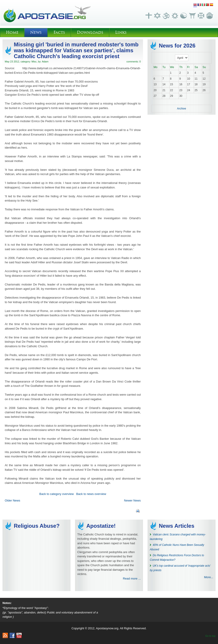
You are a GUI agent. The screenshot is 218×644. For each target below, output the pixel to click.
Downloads (90, 32)
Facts (59, 32)
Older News (12, 500)
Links (121, 32)
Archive (182, 109)
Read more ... (132, 579)
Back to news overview (91, 494)
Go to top (210, 636)
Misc (34, 62)
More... (209, 577)
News (36, 32)
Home (12, 32)
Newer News (132, 500)
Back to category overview (57, 494)
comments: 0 (134, 62)
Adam (45, 62)
